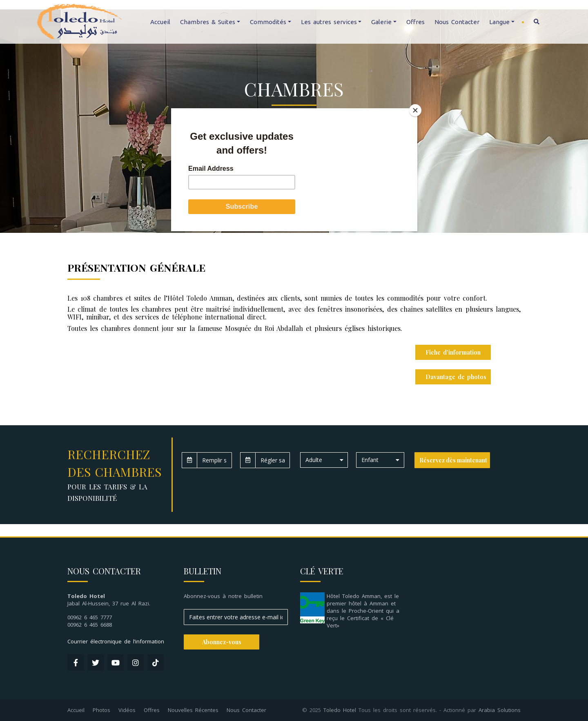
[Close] (415, 110)
